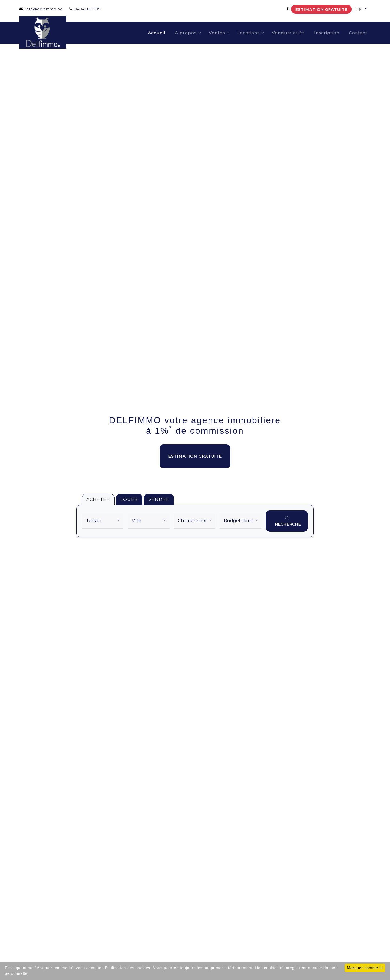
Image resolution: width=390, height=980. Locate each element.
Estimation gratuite (321, 9)
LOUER (129, 499)
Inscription (327, 33)
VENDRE (159, 499)
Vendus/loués (288, 33)
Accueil (157, 33)
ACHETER (98, 499)
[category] (103, 521)
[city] (149, 521)
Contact (358, 33)
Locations (248, 33)
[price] (240, 521)
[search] (287, 521)
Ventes (217, 33)
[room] (195, 521)
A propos (186, 33)
